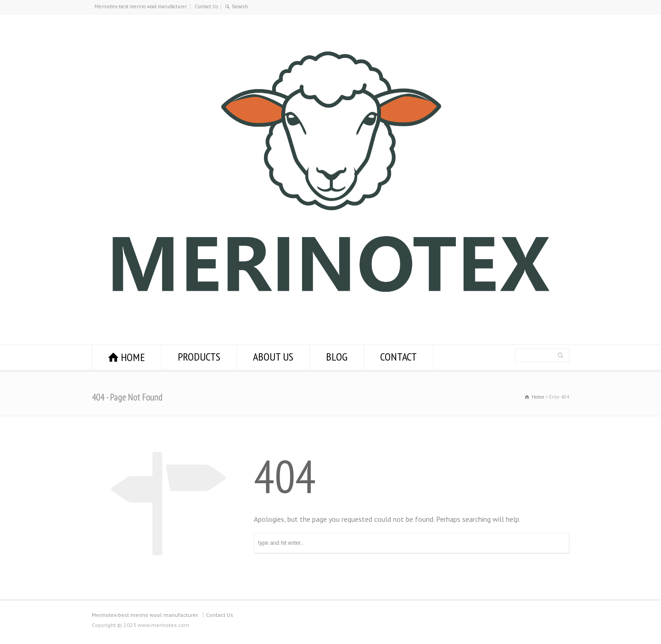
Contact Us (206, 6)
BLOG (337, 357)
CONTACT (398, 357)
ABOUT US (273, 357)
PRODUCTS (199, 357)
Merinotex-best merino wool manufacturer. (141, 6)
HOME (133, 357)
